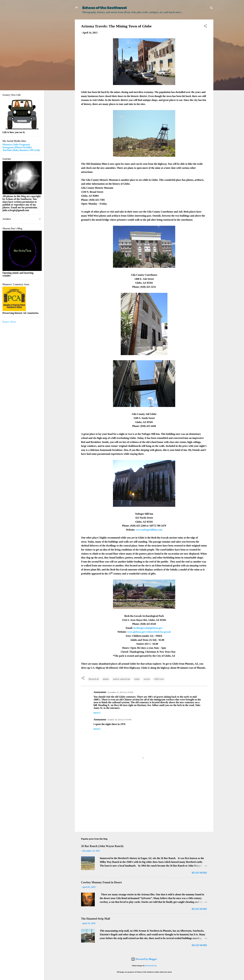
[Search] (211, 8)
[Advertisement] (144, 803)
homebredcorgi (151, 966)
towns (147, 679)
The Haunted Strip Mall (96, 919)
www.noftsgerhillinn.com (149, 530)
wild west (159, 679)
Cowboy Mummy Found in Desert (101, 882)
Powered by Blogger (144, 959)
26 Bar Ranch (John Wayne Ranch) (102, 846)
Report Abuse (9, 322)
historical (94, 679)
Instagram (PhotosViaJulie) (17, 147)
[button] (205, 27)
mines (106, 679)
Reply (97, 713)
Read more (199, 873)
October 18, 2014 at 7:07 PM (119, 720)
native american (122, 679)
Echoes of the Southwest (104, 7)
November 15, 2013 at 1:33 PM (120, 692)
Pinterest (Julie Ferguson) (16, 145)
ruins (137, 679)
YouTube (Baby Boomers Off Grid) (21, 150)
